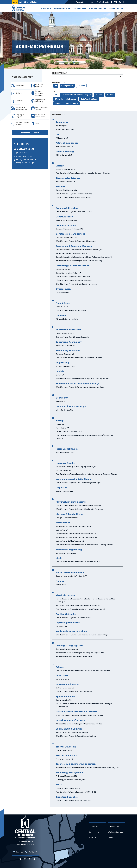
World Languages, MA (64, 470)
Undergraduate (67, 86)
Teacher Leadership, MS (64, 759)
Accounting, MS (61, 126)
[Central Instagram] (25, 859)
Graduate (81, 86)
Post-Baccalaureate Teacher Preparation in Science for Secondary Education (83, 671)
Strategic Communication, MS (66, 220)
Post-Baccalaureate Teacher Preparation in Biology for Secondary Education (83, 173)
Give (26, 2)
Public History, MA (62, 428)
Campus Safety (114, 827)
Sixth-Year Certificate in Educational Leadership (73, 337)
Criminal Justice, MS (63, 269)
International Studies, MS (65, 453)
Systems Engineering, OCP (65, 366)
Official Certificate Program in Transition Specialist (74, 801)
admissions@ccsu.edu (24, 156)
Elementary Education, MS (65, 354)
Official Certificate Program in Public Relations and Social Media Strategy (82, 635)
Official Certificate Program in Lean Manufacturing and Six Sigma (79, 483)
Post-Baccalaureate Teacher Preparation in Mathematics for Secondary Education (85, 545)
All (56, 86)
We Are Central (116, 9)
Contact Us (93, 827)
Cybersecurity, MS (62, 293)
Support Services (97, 9)
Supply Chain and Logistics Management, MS (72, 732)
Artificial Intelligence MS (64, 147)
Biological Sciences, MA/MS (66, 169)
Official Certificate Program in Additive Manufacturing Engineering (79, 506)
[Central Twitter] (20, 859)
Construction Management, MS (67, 237)
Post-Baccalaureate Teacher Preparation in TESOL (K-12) (76, 792)
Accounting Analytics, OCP (65, 129)
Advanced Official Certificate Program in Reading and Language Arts (80, 653)
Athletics (33, 2)
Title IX (111, 838)
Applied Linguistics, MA (64, 491)
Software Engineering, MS (65, 688)
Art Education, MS (62, 138)
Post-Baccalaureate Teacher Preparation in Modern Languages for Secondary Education (87, 474)
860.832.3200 (32, 852)
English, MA (60, 375)
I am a (91, 2)
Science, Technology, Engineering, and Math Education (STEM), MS (79, 715)
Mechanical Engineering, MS (66, 553)
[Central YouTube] (34, 859)
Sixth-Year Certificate (89, 99)
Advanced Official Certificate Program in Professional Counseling (79, 261)
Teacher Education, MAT (64, 750)
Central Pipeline (103, 2)
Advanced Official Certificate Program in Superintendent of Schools (80, 724)
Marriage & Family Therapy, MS (67, 518)
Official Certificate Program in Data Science (71, 310)
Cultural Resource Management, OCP (69, 432)
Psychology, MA (62, 626)
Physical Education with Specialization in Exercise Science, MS (78, 606)
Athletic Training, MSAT (64, 155)
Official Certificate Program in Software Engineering (74, 692)
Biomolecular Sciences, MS (66, 182)
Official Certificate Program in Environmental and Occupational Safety (80, 387)
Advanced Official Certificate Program (76, 95)
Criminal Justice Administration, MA (68, 273)
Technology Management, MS (66, 776)
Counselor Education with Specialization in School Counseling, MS (79, 250)
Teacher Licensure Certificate (66, 103)
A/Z (115, 2)
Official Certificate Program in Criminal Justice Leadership (76, 284)
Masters (110, 95)
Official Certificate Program (66, 99)
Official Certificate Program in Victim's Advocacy (73, 277)
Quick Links (124, 2)
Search (120, 2)
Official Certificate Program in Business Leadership (74, 194)
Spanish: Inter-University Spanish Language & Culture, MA (76, 467)
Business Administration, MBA (67, 190)
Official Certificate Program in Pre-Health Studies (73, 618)
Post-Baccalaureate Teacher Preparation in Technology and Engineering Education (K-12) (87, 768)
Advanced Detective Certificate (67, 319)
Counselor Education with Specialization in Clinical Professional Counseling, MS (84, 257)
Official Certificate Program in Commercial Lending (74, 212)
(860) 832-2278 (22, 153)
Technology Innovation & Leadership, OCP (71, 780)
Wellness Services (116, 832)
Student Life (80, 9)
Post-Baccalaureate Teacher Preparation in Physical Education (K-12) (80, 609)
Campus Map (94, 832)
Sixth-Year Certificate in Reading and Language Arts (74, 657)
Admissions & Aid (62, 9)
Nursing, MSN (61, 585)
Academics (46, 9)
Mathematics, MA (62, 530)
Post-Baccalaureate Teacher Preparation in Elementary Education (79, 358)
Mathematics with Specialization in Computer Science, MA (76, 537)
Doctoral (99, 95)
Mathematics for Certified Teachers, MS (70, 541)
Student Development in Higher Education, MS (72, 253)
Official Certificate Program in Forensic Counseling (74, 280)
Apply (15, 2)
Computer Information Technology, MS (69, 229)
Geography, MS (61, 401)
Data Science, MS (62, 307)
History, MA (60, 424)
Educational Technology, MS (66, 346)
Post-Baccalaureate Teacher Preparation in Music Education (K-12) (79, 562)
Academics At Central (30, 133)
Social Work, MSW (62, 679)
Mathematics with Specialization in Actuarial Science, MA (76, 534)
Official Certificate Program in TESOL (69, 788)
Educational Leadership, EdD (66, 333)
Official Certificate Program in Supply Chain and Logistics (76, 736)
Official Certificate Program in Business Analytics (73, 198)
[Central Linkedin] (30, 859)
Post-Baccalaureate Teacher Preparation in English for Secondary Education (83, 379)
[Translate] (80, 2)
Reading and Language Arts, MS (67, 649)
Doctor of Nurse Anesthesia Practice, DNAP (71, 576)
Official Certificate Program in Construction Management (76, 241)
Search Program (60, 73)
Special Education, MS (64, 700)
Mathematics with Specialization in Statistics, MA (73, 526)
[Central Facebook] (16, 859)
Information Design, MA (64, 410)
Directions (19, 852)
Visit (20, 2)
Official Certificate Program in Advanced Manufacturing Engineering (79, 509)
